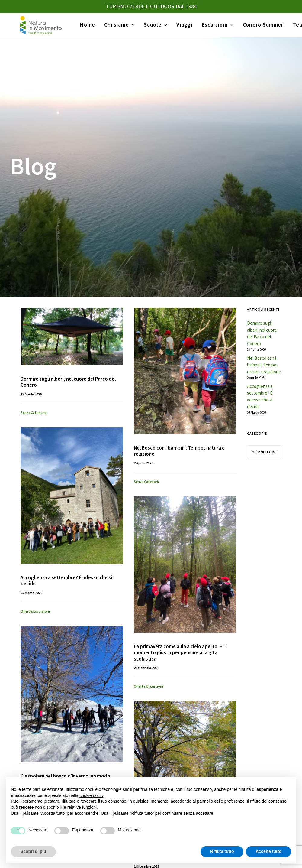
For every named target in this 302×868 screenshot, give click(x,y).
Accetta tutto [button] (268, 851)
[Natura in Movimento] (37, 28)
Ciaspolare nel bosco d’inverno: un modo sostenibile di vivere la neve (65, 590)
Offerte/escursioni (35, 423)
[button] (72, 148)
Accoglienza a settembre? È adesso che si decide (66, 392)
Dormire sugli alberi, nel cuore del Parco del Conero (68, 193)
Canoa (230, 761)
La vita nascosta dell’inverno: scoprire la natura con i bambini (178, 665)
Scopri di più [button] (33, 851)
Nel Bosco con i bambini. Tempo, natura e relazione (179, 262)
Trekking (232, 750)
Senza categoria (34, 224)
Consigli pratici (146, 696)
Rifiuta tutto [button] (222, 851)
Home (86, 28)
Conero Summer (261, 28)
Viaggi (183, 28)
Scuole (154, 28)
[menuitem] (86, 28)
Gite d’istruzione (172, 761)
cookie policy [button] (91, 795)
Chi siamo (118, 28)
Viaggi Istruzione (172, 750)
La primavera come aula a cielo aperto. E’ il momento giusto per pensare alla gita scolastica (180, 464)
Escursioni (216, 28)
